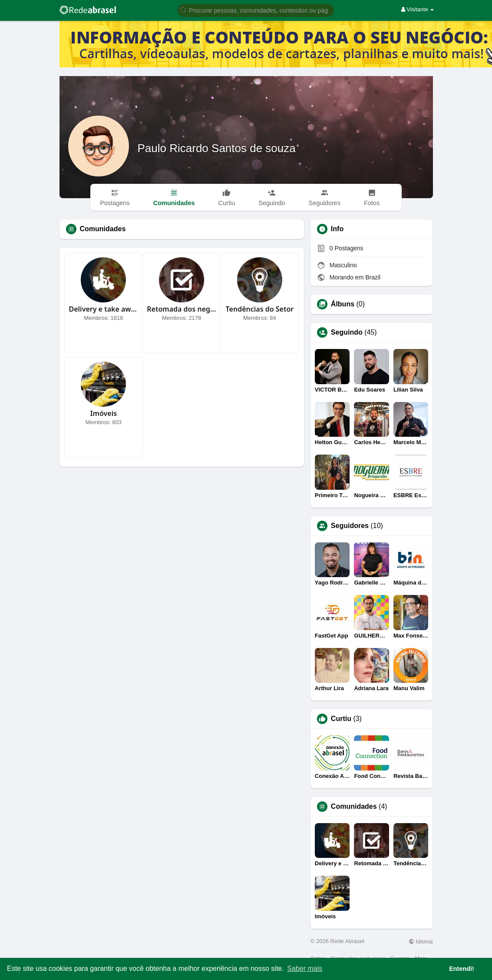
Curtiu (341, 719)
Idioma (421, 942)
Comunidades (354, 807)
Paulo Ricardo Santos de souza (217, 148)
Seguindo (347, 332)
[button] (256, 10)
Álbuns (343, 304)
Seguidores (350, 526)
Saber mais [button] (305, 968)
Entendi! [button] (462, 969)
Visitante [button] (418, 9)
